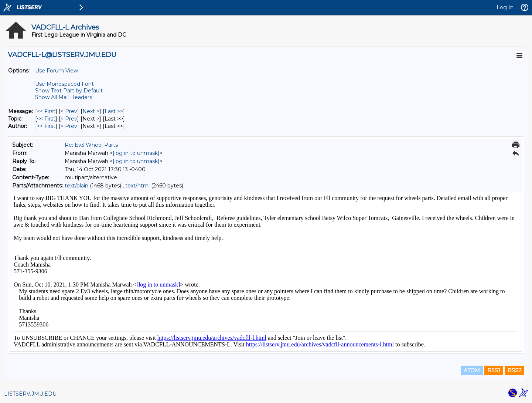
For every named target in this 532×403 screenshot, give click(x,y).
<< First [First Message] (46, 111)
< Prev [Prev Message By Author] (69, 126)
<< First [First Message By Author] (46, 126)
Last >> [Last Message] (114, 111)
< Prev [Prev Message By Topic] (69, 119)
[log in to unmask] (136, 153)
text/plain (76, 186)
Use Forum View (57, 71)
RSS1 (494, 370)
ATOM (472, 370)
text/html (137, 186)
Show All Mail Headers (64, 97)
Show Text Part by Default (69, 91)
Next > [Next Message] (91, 111)
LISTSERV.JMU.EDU (30, 394)
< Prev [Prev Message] (69, 111)
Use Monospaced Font (64, 84)
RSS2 (514, 370)
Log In (505, 7)
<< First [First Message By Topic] (46, 119)
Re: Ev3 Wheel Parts (91, 145)
